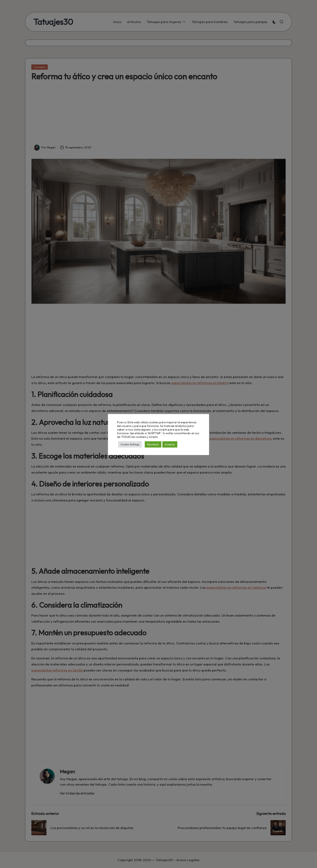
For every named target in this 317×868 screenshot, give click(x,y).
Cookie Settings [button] (130, 444)
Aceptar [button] (170, 444)
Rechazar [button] (153, 444)
